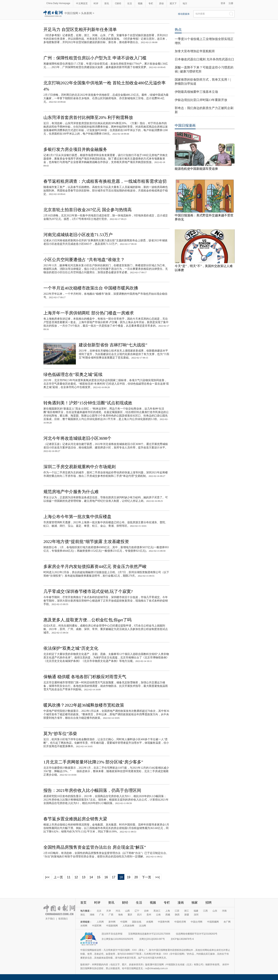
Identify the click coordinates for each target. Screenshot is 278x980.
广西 (111, 915)
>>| (157, 877)
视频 (140, 3)
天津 (108, 911)
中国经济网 (180, 922)
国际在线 (137, 922)
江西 (205, 911)
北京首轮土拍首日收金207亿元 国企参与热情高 (88, 210)
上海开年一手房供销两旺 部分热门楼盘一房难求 (89, 313)
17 (114, 877)
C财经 (118, 3)
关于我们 (50, 919)
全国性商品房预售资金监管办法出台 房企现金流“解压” (95, 847)
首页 (83, 903)
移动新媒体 (184, 14)
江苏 (177, 911)
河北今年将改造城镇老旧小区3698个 (77, 438)
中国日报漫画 (185, 125)
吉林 (146, 911)
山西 (127, 911)
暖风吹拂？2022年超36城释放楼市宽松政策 (84, 705)
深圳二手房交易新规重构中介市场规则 (80, 467)
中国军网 (97, 926)
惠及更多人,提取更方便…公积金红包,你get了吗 (87, 620)
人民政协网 (128, 926)
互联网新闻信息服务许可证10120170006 (149, 934)
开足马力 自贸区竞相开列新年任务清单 (80, 29)
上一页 (58, 877)
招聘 (208, 903)
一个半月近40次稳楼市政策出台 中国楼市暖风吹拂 (91, 288)
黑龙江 (157, 911)
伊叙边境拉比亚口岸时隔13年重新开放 (201, 100)
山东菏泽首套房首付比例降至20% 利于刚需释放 (88, 117)
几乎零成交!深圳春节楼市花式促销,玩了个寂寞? (88, 591)
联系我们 (63, 919)
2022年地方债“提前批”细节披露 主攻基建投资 (86, 542)
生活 (130, 3)
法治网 (142, 926)
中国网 (124, 922)
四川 (139, 915)
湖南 (92, 915)
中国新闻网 (112, 926)
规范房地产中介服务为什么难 (71, 492)
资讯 (107, 3)
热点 (178, 30)
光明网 (84, 926)
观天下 (173, 3)
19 (129, 877)
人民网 (100, 922)
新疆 (187, 915)
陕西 (177, 915)
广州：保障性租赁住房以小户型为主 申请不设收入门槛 (95, 58)
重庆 (130, 915)
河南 (224, 911)
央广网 (227, 922)
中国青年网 (164, 922)
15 (99, 877)
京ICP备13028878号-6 (182, 939)
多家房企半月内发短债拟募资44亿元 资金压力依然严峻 (95, 566)
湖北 (83, 915)
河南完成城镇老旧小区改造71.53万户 (78, 235)
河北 (118, 911)
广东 (102, 915)
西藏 (168, 915)
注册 (231, 3)
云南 (158, 915)
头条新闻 (86, 13)
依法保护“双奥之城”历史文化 (71, 648)
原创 (161, 3)
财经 (125, 903)
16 (106, 877)
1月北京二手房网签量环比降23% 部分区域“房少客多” (93, 762)
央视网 (150, 922)
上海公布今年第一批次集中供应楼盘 (77, 517)
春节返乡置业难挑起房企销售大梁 (75, 819)
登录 (223, 3)
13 (84, 877)
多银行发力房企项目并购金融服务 (75, 149)
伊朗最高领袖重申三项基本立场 (196, 92)
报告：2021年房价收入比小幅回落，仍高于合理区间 (92, 790)
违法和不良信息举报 (112, 934)
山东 (215, 911)
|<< (47, 877)
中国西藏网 (213, 922)
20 (136, 877)
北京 (99, 911)
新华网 (112, 922)
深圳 (196, 915)
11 (69, 877)
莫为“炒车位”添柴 (60, 734)
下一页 (147, 877)
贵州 (149, 915)
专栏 (151, 3)
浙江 (186, 911)
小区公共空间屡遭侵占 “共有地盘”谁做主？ (84, 260)
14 (91, 877)
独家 (195, 903)
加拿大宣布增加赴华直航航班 (195, 51)
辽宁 (137, 911)
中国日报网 (71, 13)
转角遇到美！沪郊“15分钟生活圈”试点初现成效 (88, 403)
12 (76, 877)
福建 (196, 911)
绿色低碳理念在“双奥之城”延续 (73, 374)
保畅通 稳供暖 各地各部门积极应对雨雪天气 (85, 677)
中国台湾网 (197, 922)
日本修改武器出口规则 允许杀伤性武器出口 (204, 59)
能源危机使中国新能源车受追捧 (196, 169)
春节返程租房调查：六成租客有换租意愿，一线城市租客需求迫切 (105, 181)
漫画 (181, 903)
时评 (96, 3)
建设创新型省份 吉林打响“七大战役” (113, 345)
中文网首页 (82, 3)
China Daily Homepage (58, 3)
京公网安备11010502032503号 (117, 939)
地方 (185, 3)
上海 (168, 911)
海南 (120, 915)
